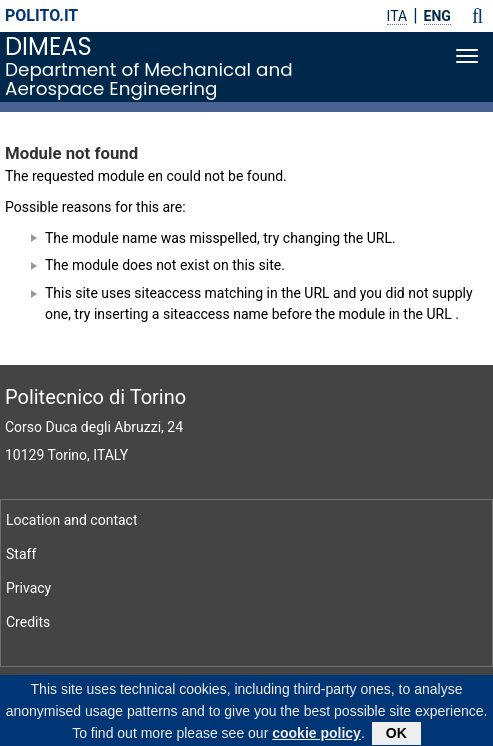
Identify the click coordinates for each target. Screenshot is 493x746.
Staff (21, 554)
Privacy (28, 588)
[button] (477, 16)
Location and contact (72, 520)
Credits (28, 622)
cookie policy (316, 736)
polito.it (41, 15)
